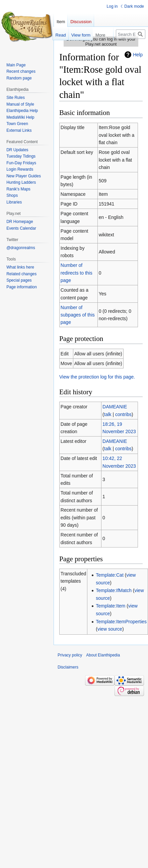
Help (138, 55)
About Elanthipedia (103, 655)
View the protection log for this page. (97, 377)
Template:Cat (109, 575)
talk (108, 414)
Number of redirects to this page (77, 273)
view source (110, 629)
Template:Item (110, 606)
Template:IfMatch (114, 590)
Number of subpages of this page (78, 315)
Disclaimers (68, 667)
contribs (123, 414)
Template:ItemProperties (121, 622)
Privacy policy (70, 655)
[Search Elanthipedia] (131, 34)
